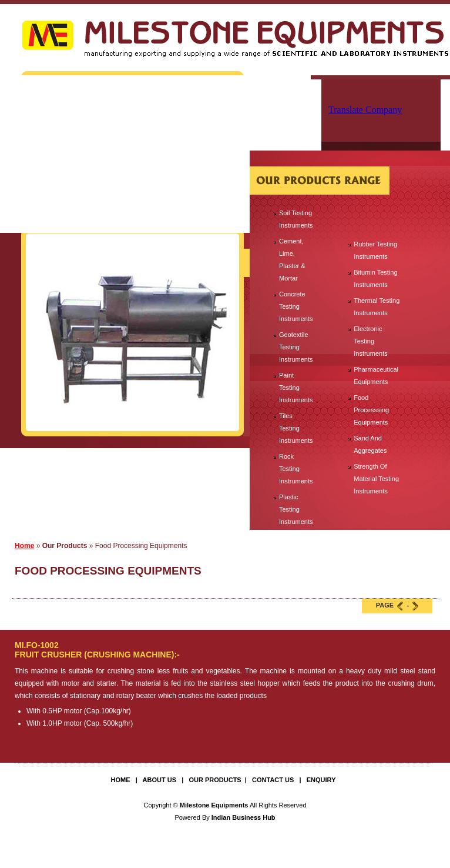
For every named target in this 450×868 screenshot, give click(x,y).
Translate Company (365, 110)
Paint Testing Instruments (296, 388)
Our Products (215, 780)
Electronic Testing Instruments (370, 341)
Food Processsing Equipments (371, 410)
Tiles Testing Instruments (296, 428)
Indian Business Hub (244, 817)
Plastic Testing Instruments (296, 509)
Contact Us (273, 780)
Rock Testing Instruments (296, 469)
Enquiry (321, 780)
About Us (159, 780)
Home (24, 546)
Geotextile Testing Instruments (296, 347)
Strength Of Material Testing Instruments (376, 479)
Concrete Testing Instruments (296, 306)
